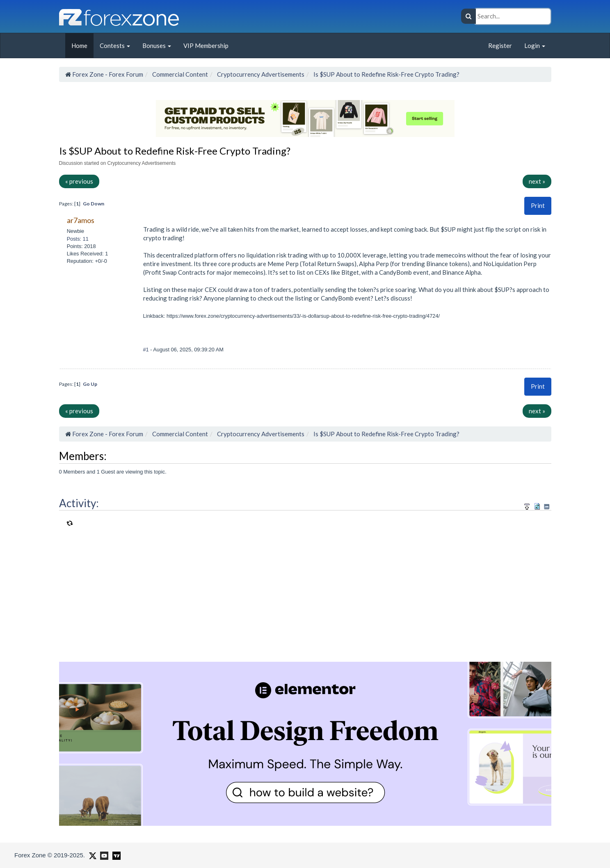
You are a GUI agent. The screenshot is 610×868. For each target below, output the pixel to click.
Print (538, 205)
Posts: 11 (78, 239)
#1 (147, 350)
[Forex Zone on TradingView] (115, 855)
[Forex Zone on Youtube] (103, 855)
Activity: (79, 503)
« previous (79, 181)
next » (537, 181)
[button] (538, 206)
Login (535, 46)
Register (500, 46)
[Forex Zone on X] (92, 855)
